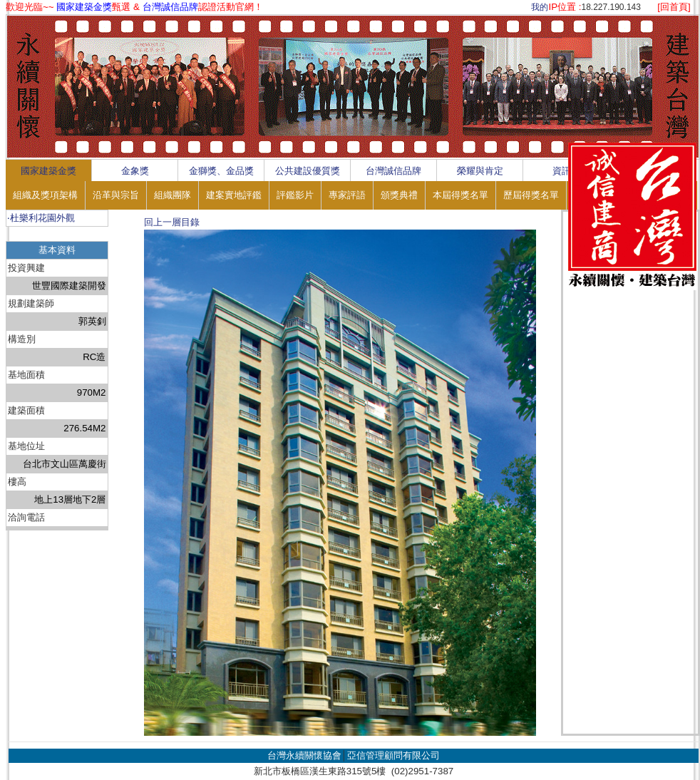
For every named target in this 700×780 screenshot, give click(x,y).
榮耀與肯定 (480, 171)
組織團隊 (173, 195)
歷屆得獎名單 (531, 195)
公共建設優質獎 (308, 171)
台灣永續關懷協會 (304, 755)
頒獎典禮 (399, 195)
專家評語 (347, 195)
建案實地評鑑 (234, 195)
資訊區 (566, 171)
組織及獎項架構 (45, 195)
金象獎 (135, 171)
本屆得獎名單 (460, 195)
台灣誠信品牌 (393, 171)
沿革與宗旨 (116, 195)
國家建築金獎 (48, 171)
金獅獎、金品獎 (221, 171)
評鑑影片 (295, 195)
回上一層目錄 (172, 222)
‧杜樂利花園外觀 (41, 218)
